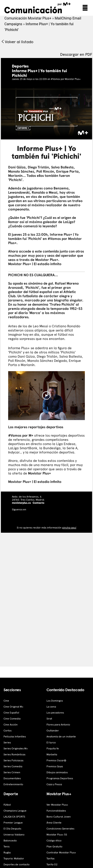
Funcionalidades (56, 811)
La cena (51, 707)
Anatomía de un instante (61, 737)
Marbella (52, 754)
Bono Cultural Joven (59, 817)
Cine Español (11, 713)
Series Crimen (12, 772)
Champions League (15, 811)
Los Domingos (55, 701)
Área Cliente (54, 823)
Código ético (54, 841)
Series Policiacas (13, 760)
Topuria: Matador (14, 858)
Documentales (12, 778)
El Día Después (12, 829)
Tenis (7, 847)
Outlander (53, 731)
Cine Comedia (12, 719)
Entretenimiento (13, 784)
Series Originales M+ (16, 748)
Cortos (7, 731)
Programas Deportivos (60, 778)
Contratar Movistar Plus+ (61, 853)
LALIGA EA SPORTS (14, 817)
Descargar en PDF (76, 54)
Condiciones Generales (60, 829)
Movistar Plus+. (47, 260)
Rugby (7, 853)
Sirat (49, 719)
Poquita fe (53, 748)
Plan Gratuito (54, 847)
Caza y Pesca (54, 784)
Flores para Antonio (58, 725)
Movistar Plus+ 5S (57, 835)
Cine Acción (11, 725)
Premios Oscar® (56, 760)
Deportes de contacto (17, 864)
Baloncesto (10, 841)
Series (7, 743)
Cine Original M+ (13, 707)
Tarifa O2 (52, 864)
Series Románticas (14, 754)
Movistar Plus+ (39, 473)
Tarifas (50, 858)
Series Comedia (13, 766)
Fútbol (7, 805)
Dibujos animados (57, 772)
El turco (51, 743)
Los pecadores (55, 713)
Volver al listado (17, 42)
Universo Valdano (14, 835)
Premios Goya (55, 766)
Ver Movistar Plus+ (57, 805)
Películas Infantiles (15, 737)
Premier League (13, 823)
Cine (6, 701)
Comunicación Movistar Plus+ (28, 18)
